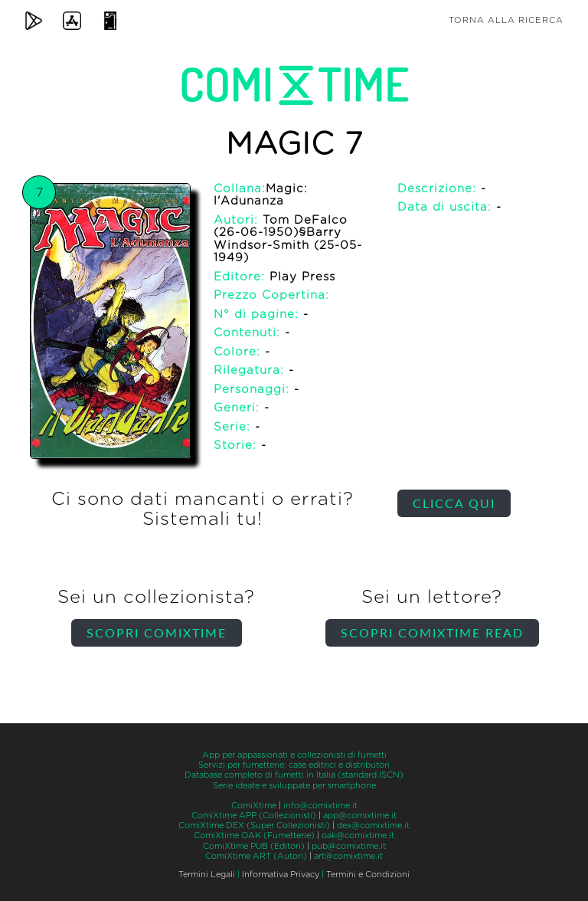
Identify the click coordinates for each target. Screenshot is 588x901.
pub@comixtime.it (349, 846)
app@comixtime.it (360, 816)
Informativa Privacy (281, 875)
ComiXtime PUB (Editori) (254, 846)
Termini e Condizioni (368, 875)
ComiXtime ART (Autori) (256, 856)
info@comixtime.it (320, 806)
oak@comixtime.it (358, 835)
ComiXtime (254, 806)
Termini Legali (207, 875)
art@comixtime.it (348, 856)
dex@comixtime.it (373, 826)
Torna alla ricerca (506, 20)
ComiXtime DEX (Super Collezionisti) (254, 826)
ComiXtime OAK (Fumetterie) (254, 835)
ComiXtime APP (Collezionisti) (254, 816)
